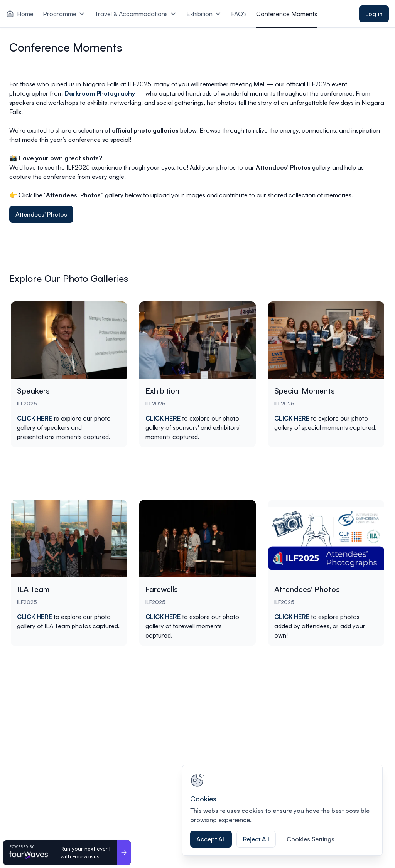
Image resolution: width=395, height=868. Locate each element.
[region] (282, 810)
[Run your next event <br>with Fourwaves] (124, 853)
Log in (374, 14)
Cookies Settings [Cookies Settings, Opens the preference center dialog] (311, 839)
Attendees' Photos (41, 214)
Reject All (256, 839)
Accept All (211, 839)
